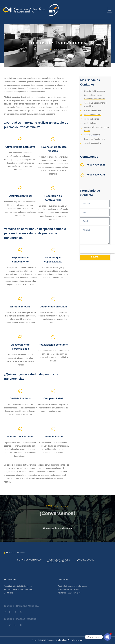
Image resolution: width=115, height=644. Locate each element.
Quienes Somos (86, 560)
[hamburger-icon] (110, 10)
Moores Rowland (56, 562)
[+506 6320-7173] (82, 175)
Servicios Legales (59, 560)
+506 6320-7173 (96, 175)
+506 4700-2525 (96, 165)
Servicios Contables (29, 560)
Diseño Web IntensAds (74, 640)
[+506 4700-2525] (82, 165)
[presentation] (97, 249)
